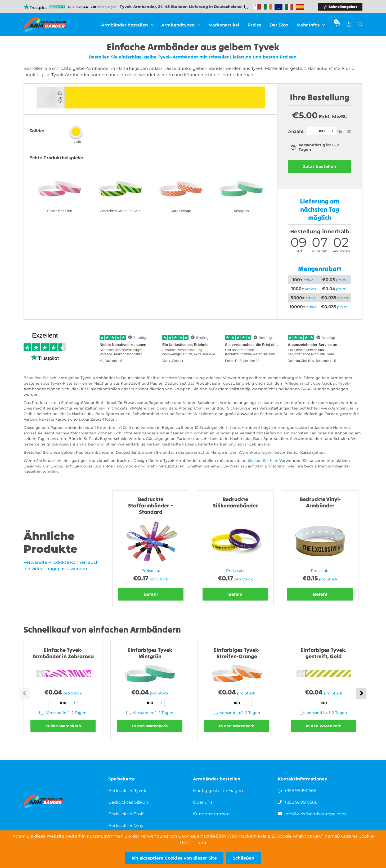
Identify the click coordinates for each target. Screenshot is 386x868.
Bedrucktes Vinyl (126, 826)
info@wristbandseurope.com (315, 814)
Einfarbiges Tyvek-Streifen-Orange (237, 653)
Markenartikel (224, 25)
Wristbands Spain (300, 7)
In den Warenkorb (63, 726)
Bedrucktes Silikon (128, 802)
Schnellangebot (343, 7)
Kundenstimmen (211, 814)
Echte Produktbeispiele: (56, 158)
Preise (255, 25)
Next (361, 693)
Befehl (151, 594)
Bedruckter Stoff (126, 814)
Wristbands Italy (289, 7)
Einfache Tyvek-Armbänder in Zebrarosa (63, 653)
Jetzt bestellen (320, 167)
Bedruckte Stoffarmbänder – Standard (151, 505)
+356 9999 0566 (301, 802)
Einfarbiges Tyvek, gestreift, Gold (324, 653)
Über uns (203, 802)
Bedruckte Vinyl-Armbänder (320, 502)
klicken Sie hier (263, 461)
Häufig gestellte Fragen (218, 791)
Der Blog (279, 25)
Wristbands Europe (279, 7)
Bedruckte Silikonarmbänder (235, 502)
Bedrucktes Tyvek (127, 791)
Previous (25, 693)
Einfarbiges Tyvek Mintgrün (150, 653)
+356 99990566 (300, 791)
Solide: (37, 131)
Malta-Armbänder (257, 7)
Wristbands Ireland (268, 7)
